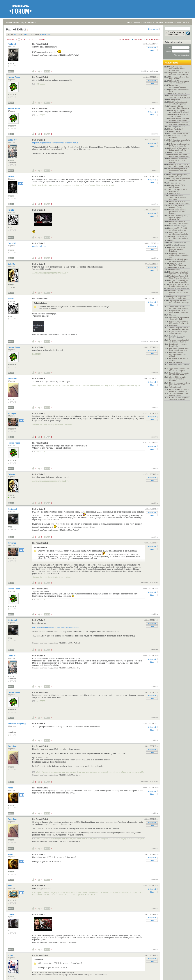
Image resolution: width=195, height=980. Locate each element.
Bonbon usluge (175, 270)
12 (36, 40)
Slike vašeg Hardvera (177, 245)
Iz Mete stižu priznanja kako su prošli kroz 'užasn (180, 141)
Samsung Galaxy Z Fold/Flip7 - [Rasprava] (178, 264)
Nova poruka (153, 29)
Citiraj (152, 50)
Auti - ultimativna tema (178, 243)
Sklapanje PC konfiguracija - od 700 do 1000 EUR (179, 82)
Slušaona (173, 315)
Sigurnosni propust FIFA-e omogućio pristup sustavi (179, 74)
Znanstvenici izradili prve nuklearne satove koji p (178, 260)
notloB (11, 914)
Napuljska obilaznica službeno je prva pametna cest (179, 255)
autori (179, 22)
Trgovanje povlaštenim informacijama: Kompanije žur (179, 303)
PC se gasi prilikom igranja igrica (179, 90)
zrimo (11, 955)
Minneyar (12, 413)
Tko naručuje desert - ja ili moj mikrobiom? (179, 394)
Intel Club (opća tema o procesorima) (178, 190)
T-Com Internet (175, 183)
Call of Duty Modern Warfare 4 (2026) (177, 207)
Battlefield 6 (174, 325)
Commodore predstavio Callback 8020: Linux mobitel (178, 160)
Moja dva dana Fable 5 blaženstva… (178, 137)
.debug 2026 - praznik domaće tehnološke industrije (177, 379)
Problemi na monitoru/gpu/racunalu (178, 86)
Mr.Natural (13, 509)
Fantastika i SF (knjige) (178, 226)
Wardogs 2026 (175, 193)
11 (33, 40)
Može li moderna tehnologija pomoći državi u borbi (180, 384)
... (26, 40)
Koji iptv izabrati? (176, 362)
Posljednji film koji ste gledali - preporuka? (177, 337)
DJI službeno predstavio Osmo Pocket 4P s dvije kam (178, 171)
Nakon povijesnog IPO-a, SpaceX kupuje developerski (179, 218)
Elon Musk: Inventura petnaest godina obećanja (179, 223)
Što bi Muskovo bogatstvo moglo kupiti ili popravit (179, 103)
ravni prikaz (138, 39)
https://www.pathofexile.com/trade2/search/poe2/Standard (56, 627)
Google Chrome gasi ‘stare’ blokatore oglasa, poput (179, 119)
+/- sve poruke (125, 39)
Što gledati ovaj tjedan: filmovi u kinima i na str (178, 298)
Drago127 (12, 243)
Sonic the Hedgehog (17, 724)
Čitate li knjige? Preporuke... (180, 288)
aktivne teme (149, 22)
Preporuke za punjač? (177, 267)
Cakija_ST (13, 140)
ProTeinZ (12, 44)
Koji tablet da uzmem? (178, 93)
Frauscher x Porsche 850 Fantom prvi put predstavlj (179, 155)
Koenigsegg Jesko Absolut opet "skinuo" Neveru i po (179, 273)
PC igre (31, 22)
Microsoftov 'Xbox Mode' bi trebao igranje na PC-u (179, 149)
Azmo (11, 788)
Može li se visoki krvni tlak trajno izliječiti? (179, 78)
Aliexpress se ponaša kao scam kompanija (179, 115)
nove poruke (170, 22)
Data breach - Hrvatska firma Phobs (178, 345)
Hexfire (11, 176)
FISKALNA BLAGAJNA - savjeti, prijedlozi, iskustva (179, 203)
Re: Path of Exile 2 (40, 44)
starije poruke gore (153, 39)
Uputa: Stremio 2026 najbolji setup (177, 186)
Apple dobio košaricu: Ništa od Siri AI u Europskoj (179, 370)
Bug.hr (9, 22)
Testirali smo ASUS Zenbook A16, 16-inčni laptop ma (178, 197)
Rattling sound (175, 100)
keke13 (11, 210)
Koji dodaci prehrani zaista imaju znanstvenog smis (179, 349)
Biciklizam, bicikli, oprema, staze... (179, 359)
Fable (171, 240)
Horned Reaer (14, 77)
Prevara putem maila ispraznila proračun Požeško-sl (177, 249)
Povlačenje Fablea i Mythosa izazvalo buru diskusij (178, 354)
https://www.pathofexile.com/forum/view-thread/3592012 (55, 143)
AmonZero (13, 379)
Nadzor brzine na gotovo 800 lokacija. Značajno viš (179, 322)
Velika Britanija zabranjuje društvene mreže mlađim (179, 123)
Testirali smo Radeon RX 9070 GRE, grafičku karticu (179, 277)
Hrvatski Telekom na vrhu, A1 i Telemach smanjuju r (179, 237)
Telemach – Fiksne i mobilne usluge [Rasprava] (179, 107)
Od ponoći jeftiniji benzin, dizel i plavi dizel (179, 176)
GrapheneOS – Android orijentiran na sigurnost (178, 229)
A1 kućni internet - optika (178, 134)
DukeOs (12, 264)
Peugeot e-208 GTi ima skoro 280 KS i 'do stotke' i (179, 312)
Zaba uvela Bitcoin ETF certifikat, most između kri (179, 233)
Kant (10, 886)
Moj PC (11, 71)
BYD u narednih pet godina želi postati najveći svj (179, 398)
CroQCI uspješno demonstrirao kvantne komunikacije (177, 69)
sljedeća (42, 40)
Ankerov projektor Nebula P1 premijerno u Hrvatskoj (179, 329)
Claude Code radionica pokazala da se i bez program (178, 212)
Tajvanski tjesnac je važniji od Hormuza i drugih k (179, 341)
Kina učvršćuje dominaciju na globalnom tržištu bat (179, 374)
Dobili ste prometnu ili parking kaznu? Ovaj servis (179, 111)
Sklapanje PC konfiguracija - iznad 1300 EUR (179, 318)
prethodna (11, 40)
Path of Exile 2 (39, 140)
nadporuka (154, 71)
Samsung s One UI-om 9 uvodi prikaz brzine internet (179, 166)
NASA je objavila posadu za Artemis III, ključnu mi (180, 180)
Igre (24, 22)
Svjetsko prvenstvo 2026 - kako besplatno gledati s (179, 285)
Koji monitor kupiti (176, 152)
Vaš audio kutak (175, 387)
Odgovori (152, 47)
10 (29, 40)
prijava (130, 22)
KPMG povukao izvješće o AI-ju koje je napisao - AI (179, 390)
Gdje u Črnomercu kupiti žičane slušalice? (178, 333)
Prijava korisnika (173, 42)
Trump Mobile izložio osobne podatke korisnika (179, 308)
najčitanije (160, 22)
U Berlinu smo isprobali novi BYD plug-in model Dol (180, 145)
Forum (17, 22)
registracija (138, 22)
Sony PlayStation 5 (176, 129)
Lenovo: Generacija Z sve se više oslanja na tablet (179, 281)
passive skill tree (39, 246)
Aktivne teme (171, 63)
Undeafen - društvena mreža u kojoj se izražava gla (179, 293)
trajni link (144, 71)
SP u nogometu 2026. (177, 127)
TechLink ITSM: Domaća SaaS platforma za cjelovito (179, 97)
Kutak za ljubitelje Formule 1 (179, 366)
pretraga (186, 22)
